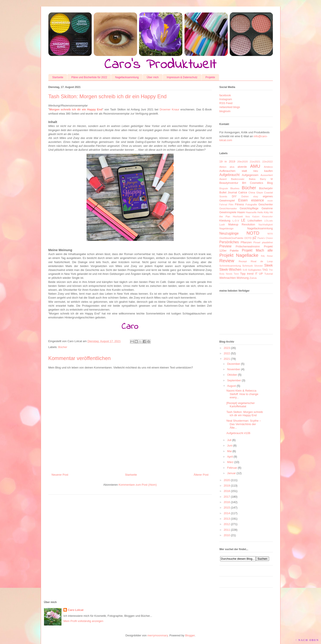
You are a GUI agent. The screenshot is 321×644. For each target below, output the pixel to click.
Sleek (268, 265)
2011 (227, 530)
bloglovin (225, 111)
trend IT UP (255, 274)
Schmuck (248, 266)
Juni (230, 445)
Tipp (243, 274)
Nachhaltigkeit (266, 225)
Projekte (210, 77)
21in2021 (255, 161)
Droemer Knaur (169, 109)
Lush (222, 224)
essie (270, 201)
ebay (256, 197)
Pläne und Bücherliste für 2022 (89, 77)
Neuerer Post (60, 475)
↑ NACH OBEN (307, 640)
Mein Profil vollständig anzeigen (83, 621)
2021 (227, 359)
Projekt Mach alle (257, 250)
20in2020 (243, 161)
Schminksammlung (230, 266)
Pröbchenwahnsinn (248, 246)
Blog (270, 183)
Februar (232, 468)
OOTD (248, 238)
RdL (263, 256)
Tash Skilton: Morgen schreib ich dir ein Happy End (245, 414)
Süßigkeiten (255, 270)
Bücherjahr (266, 188)
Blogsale (224, 188)
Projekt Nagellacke (239, 255)
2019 (227, 486)
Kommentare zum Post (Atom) (138, 485)
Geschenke (266, 204)
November (234, 369)
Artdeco (268, 167)
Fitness (239, 204)
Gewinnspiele (228, 212)
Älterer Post (201, 475)
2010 (227, 535)
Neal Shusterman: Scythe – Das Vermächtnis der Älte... (244, 424)
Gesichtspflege (249, 208)
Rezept (243, 261)
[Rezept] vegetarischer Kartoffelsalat (241, 405)
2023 (227, 348)
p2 (254, 238)
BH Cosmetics (253, 183)
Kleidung (225, 221)
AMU (255, 166)
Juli (229, 440)
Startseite (58, 77)
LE (243, 220)
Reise (270, 256)
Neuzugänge (229, 233)
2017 (227, 497)
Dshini (245, 196)
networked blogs (230, 107)
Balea (252, 179)
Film (231, 204)
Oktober (232, 375)
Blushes (235, 188)
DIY (234, 196)
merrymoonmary (158, 635)
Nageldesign (227, 228)
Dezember (234, 364)
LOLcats (269, 221)
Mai (229, 451)
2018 (227, 491)
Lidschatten (255, 221)
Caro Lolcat (76, 610)
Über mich (153, 77)
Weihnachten (228, 278)
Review (227, 261)
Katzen (256, 217)
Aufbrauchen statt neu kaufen (246, 171)
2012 (227, 524)
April (230, 457)
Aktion (223, 167)
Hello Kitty (263, 212)
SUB (245, 270)
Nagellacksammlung (127, 77)
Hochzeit (238, 216)
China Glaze (256, 192)
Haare (241, 212)
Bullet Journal (228, 192)
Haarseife (251, 212)
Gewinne (267, 208)
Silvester (258, 266)
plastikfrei (267, 242)
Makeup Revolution (242, 224)
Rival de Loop (262, 261)
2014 (227, 513)
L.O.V (236, 221)
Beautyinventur (229, 183)
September (234, 380)
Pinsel (257, 242)
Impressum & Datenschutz (182, 77)
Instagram (226, 99)
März (230, 462)
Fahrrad (223, 205)
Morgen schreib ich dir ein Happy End (76, 109)
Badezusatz (238, 179)
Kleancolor (267, 217)
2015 (227, 508)
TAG (265, 270)
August (231, 386)
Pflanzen (246, 242)
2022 (227, 353)
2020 (227, 480)
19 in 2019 (227, 161)
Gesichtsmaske (228, 208)
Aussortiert (267, 175)
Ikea (248, 217)
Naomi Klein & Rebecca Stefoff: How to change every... (242, 394)
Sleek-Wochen (230, 270)
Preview (225, 246)
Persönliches (229, 242)
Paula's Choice (265, 238)
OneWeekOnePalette (231, 238)
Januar (231, 473)
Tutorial (269, 274)
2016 (227, 502)
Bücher (63, 347)
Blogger (190, 635)
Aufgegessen (250, 175)
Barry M (266, 179)
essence (258, 200)
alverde (242, 167)
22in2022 (267, 161)
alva (232, 167)
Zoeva (253, 278)
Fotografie (251, 204)
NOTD (253, 233)
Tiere (236, 274)
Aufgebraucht (230, 175)
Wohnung (243, 278)
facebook (225, 95)
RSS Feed (226, 103)
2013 (227, 519)
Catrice (243, 192)
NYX (270, 234)
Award (223, 179)
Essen (243, 200)
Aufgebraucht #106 (238, 433)
